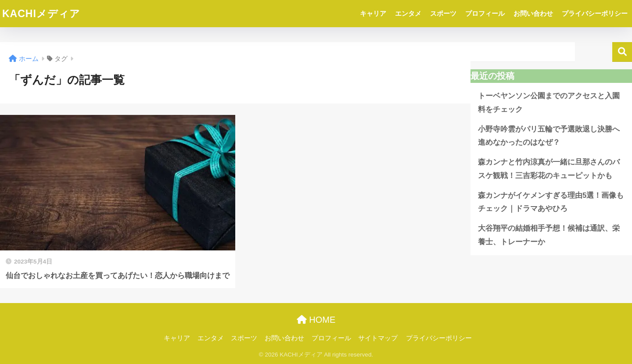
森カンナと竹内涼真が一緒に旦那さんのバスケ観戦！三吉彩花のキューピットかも (549, 169)
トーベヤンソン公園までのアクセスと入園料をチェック (549, 103)
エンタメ (408, 13)
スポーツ (443, 13)
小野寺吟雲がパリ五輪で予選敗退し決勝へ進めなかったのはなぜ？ (549, 136)
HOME (316, 320)
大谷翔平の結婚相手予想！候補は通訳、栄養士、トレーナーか (549, 235)
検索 (622, 52)
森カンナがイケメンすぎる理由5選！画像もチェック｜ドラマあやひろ (551, 202)
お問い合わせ (533, 13)
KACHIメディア (41, 14)
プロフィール (485, 13)
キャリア (373, 13)
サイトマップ (378, 338)
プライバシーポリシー (595, 13)
